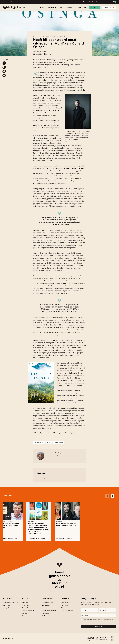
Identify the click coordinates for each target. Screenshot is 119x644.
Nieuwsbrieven (46, 605)
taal (59, 579)
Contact (94, 2)
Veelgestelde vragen (48, 602)
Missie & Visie (26, 608)
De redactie (31, 538)
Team (28, 610)
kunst (59, 572)
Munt (45, 433)
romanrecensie (59, 442)
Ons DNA (25, 602)
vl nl (59, 587)
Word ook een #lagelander (11, 602)
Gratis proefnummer (67, 610)
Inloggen (108, 2)
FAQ (89, 2)
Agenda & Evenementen (49, 608)
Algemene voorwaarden (49, 610)
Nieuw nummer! (7, 2)
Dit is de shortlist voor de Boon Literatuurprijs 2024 (38, 524)
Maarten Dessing (41, 52)
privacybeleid (110, 620)
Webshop (101, 2)
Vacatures (25, 616)
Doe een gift (109, 8)
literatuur (60, 583)
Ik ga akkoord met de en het (98, 620)
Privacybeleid (46, 613)
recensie (63, 37)
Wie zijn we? (26, 605)
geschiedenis (60, 576)
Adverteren (64, 608)
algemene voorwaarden (98, 620)
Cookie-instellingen (47, 616)
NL (84, 2)
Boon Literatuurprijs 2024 (51, 37)
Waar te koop (65, 602)
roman (49, 442)
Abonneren (95, 8)
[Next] (113, 496)
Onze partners (7, 608)
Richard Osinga (39, 442)
